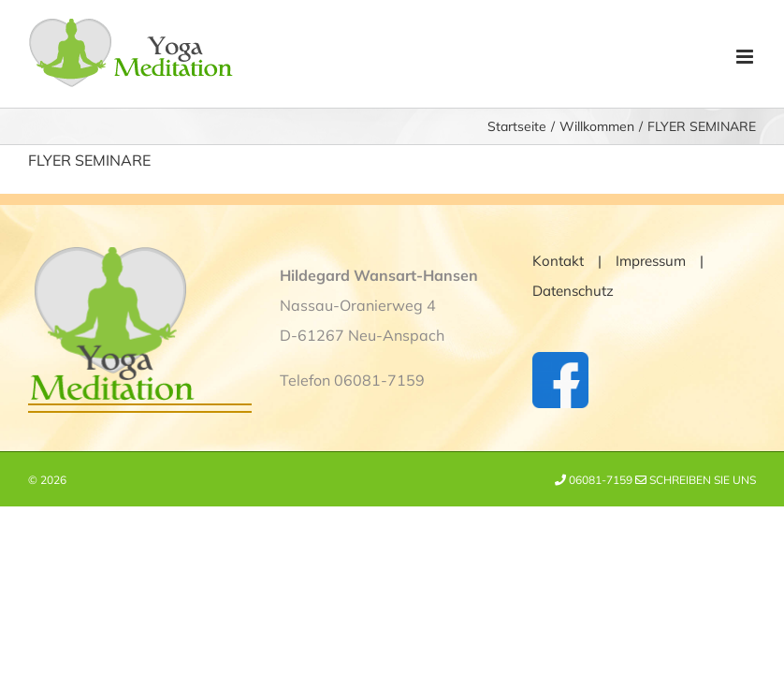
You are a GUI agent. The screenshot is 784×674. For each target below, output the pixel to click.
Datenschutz (573, 291)
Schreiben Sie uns (696, 480)
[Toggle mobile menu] (746, 57)
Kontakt (558, 261)
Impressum (651, 261)
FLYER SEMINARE (89, 160)
